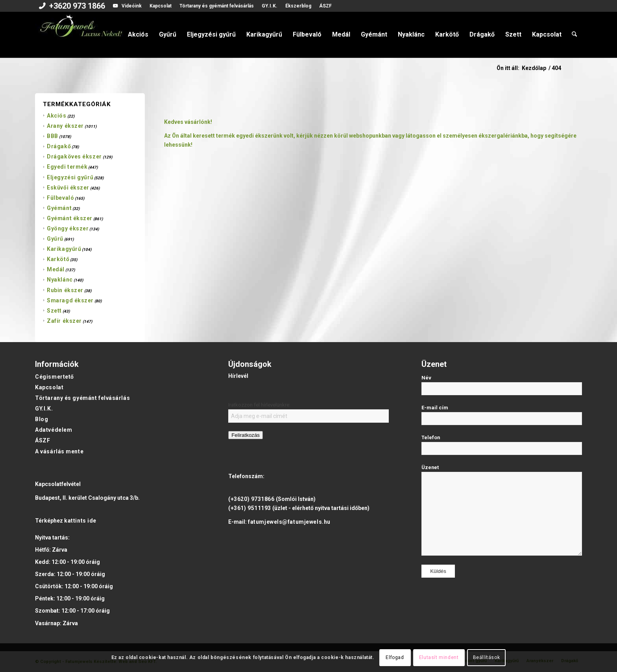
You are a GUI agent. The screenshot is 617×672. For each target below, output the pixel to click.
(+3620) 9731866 (251, 499)
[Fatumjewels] (81, 35)
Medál (56, 269)
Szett (54, 311)
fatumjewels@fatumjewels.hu (289, 522)
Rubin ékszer (65, 290)
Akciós (56, 116)
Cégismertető (54, 377)
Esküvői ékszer (68, 188)
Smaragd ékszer (70, 300)
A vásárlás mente (59, 451)
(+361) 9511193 (250, 508)
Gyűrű (55, 239)
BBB (53, 136)
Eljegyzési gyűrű (70, 177)
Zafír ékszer (64, 321)
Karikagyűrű (64, 249)
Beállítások (487, 657)
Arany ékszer (65, 126)
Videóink (132, 6)
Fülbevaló (60, 198)
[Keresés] (574, 35)
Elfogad (395, 657)
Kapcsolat (161, 6)
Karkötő (58, 259)
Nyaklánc (60, 280)
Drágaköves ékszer (74, 156)
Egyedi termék (67, 167)
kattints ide (80, 521)
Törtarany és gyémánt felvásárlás (217, 6)
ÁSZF (325, 6)
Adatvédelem (54, 430)
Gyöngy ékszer (68, 228)
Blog (42, 419)
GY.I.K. (270, 6)
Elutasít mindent (439, 657)
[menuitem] (72, 7)
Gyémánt (59, 208)
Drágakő (59, 146)
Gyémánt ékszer (70, 218)
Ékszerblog (298, 6)
